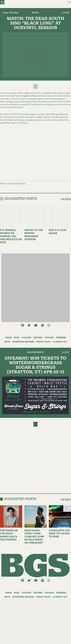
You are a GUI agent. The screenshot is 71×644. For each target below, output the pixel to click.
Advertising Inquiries (23, 342)
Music (35, 13)
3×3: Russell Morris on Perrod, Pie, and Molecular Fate (11, 236)
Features (38, 338)
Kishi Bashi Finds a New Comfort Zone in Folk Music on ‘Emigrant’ (34, 537)
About (7, 342)
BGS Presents (35, 352)
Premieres (61, 338)
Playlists (27, 338)
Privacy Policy (43, 342)
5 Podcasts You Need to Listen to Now (59, 534)
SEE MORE (66, 199)
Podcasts (49, 338)
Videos (8, 338)
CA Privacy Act (60, 342)
